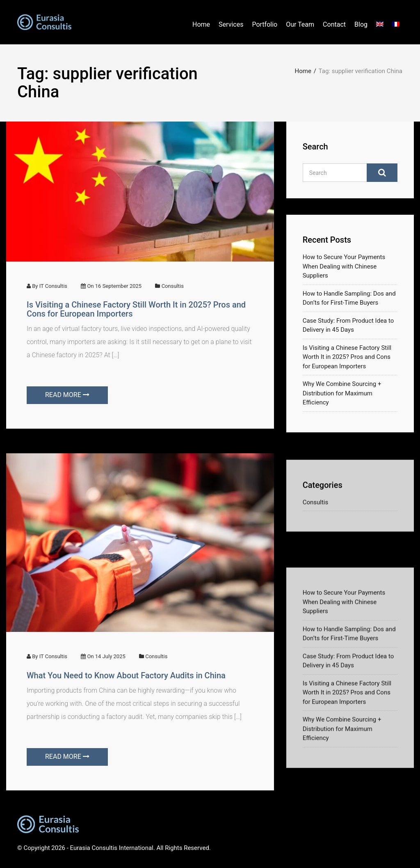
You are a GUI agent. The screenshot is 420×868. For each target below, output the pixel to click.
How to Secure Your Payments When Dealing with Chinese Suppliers (344, 272)
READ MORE (67, 395)
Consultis (173, 286)
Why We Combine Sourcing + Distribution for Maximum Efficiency (342, 398)
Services (231, 24)
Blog (361, 24)
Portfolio (265, 24)
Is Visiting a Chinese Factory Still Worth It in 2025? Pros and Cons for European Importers (136, 309)
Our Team (300, 24)
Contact (334, 24)
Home (201, 24)
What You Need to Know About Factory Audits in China (126, 675)
